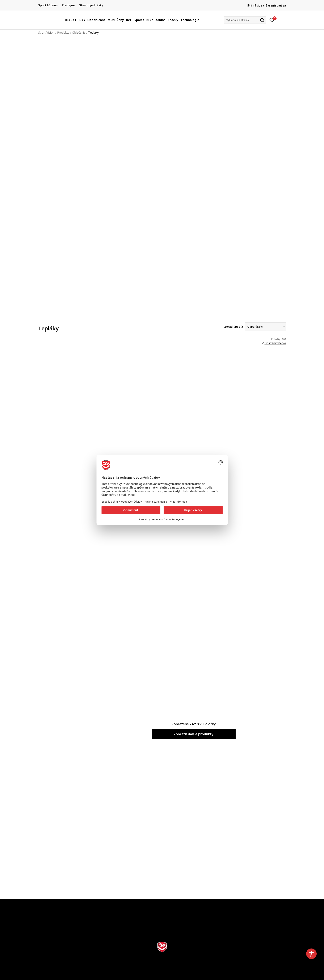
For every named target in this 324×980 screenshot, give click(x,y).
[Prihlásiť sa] (272, 20)
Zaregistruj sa (276, 5)
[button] (245, 20)
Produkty (63, 32)
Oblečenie (79, 32)
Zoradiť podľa (234, 327)
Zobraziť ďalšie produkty (194, 734)
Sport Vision (46, 32)
